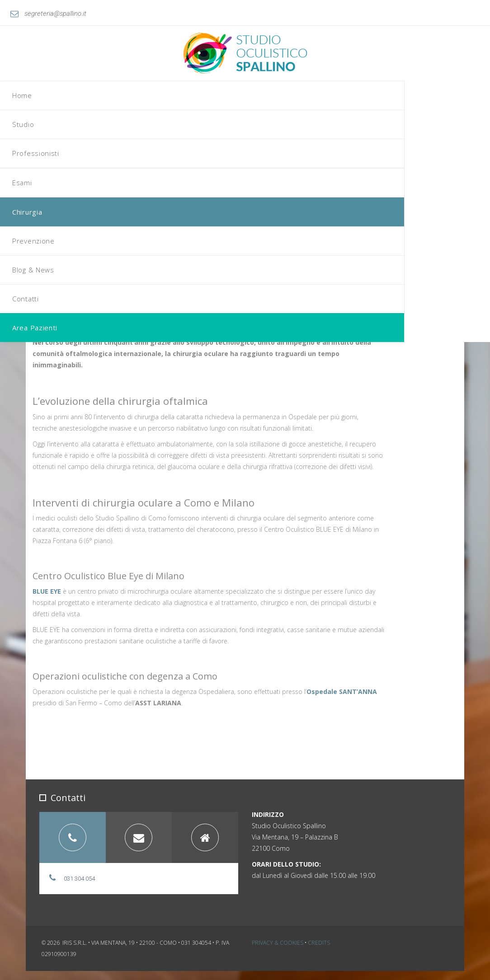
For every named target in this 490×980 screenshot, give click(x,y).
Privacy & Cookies (278, 952)
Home (225, 66)
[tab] (73, 846)
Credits (319, 952)
